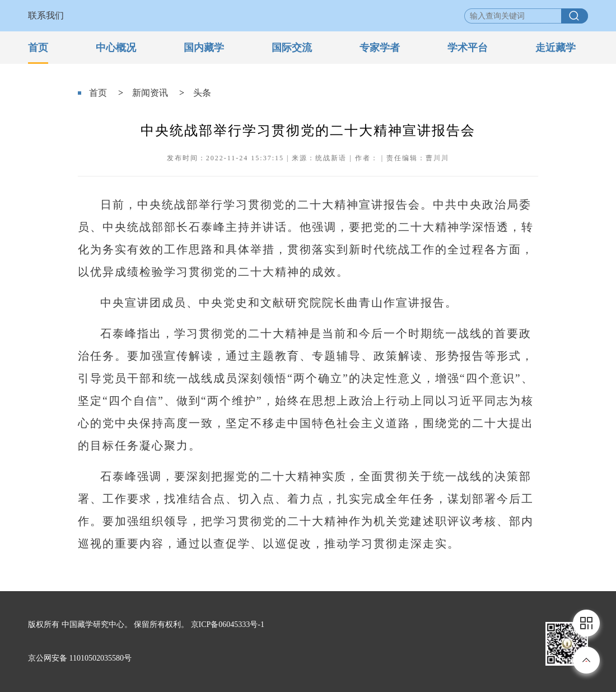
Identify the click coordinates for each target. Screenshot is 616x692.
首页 (38, 48)
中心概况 (116, 48)
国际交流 (292, 48)
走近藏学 (556, 48)
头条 (202, 93)
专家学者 (380, 48)
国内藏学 (204, 48)
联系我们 (46, 15)
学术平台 (468, 48)
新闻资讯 (150, 93)
